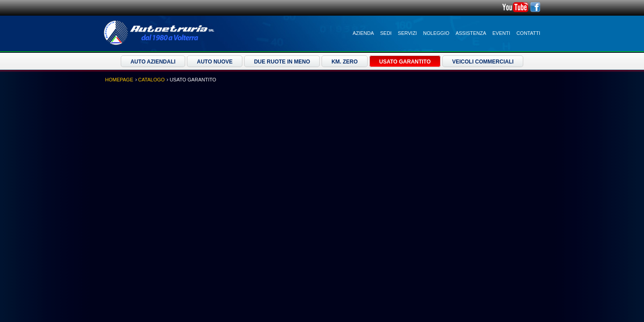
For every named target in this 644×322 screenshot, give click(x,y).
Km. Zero (345, 62)
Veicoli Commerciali (483, 62)
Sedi (386, 33)
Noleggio (436, 33)
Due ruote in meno (282, 62)
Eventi (501, 33)
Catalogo (152, 80)
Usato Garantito (405, 62)
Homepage (119, 80)
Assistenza (471, 33)
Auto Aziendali (153, 62)
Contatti (528, 33)
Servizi (408, 33)
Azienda (363, 33)
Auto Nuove (215, 62)
